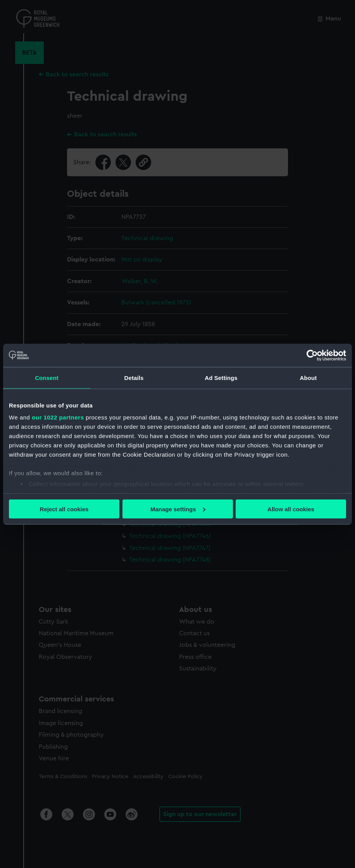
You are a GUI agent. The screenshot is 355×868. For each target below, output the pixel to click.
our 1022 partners (58, 417)
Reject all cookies (64, 509)
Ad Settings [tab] (221, 377)
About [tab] (308, 377)
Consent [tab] (47, 377)
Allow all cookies (291, 509)
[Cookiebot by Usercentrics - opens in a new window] (312, 355)
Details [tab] (134, 377)
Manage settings (178, 509)
